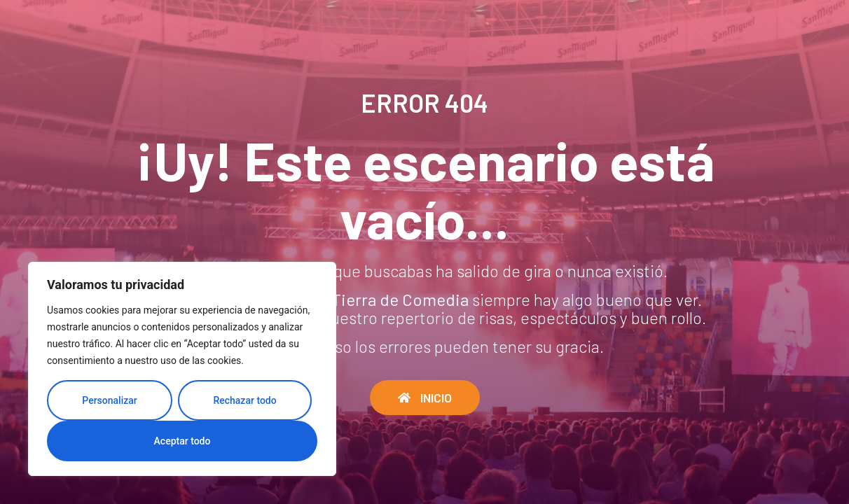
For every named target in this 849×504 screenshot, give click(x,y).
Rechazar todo (244, 400)
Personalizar (109, 400)
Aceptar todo (182, 441)
